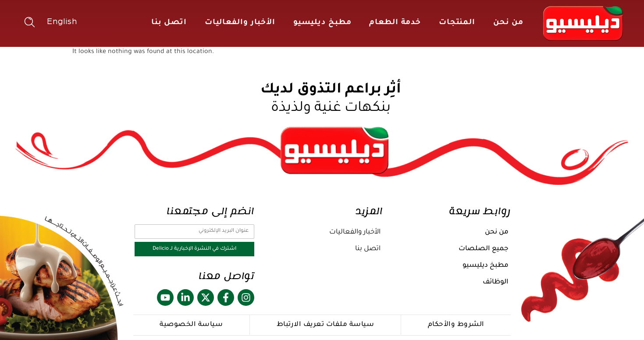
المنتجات (457, 23)
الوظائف (496, 282)
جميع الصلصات (484, 249)
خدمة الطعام (395, 23)
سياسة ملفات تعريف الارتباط (326, 325)
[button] (30, 22)
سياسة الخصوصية (191, 325)
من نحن (508, 23)
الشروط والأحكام (456, 325)
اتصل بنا (169, 23)
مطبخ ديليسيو (322, 23)
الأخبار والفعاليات (240, 23)
